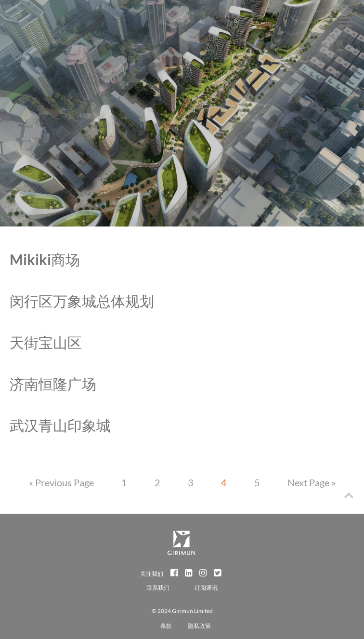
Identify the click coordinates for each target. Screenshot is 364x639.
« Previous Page (61, 483)
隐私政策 (199, 626)
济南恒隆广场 (53, 384)
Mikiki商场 (45, 259)
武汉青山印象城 (60, 425)
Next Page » (312, 483)
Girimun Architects (28, 27)
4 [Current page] (224, 483)
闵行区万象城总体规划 (82, 301)
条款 (166, 626)
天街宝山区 (46, 342)
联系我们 (158, 588)
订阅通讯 (206, 588)
